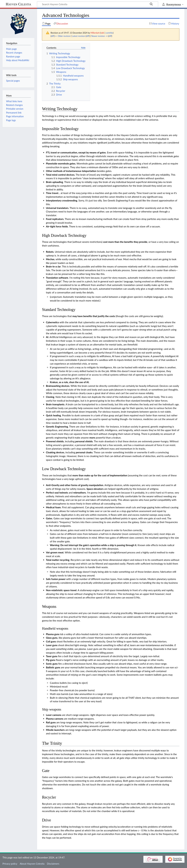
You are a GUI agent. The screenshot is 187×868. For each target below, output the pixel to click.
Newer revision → (99, 36)
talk (102, 33)
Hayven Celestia (19, 4)
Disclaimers (53, 864)
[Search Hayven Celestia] (98, 4)
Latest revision (79, 36)
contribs (109, 33)
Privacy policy (10, 864)
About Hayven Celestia (32, 864)
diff (53, 36)
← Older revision (63, 36)
